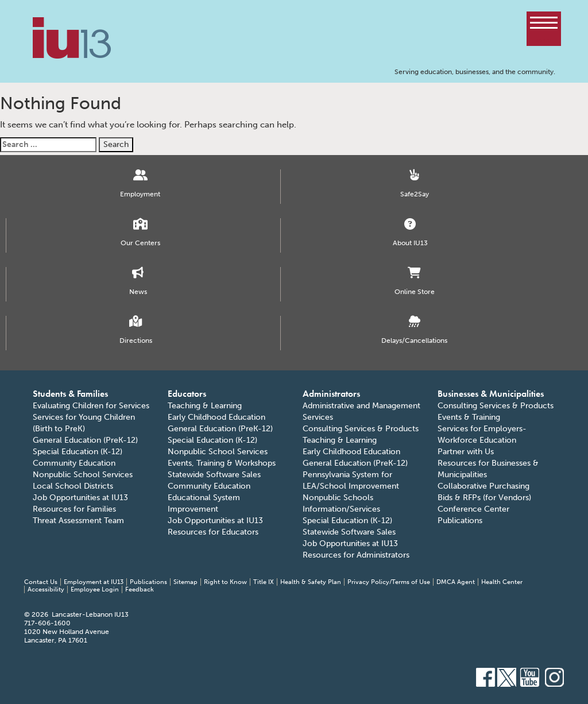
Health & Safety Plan (311, 582)
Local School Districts (73, 486)
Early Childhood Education (216, 417)
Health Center (502, 582)
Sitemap (185, 582)
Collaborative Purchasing (483, 486)
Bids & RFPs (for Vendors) (484, 498)
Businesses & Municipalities (491, 394)
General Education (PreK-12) (85, 440)
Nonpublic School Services (83, 475)
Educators (187, 394)
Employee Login (95, 589)
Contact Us (41, 582)
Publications (460, 521)
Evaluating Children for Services (91, 406)
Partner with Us (466, 452)
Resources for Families (74, 509)
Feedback (140, 589)
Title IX (264, 582)
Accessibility (46, 589)
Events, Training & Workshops (222, 463)
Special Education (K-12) (78, 452)
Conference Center (473, 509)
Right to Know (225, 582)
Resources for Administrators (356, 555)
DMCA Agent (456, 582)
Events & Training (469, 417)
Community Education (74, 463)
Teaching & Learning (205, 406)
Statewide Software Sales (214, 475)
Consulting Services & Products (361, 429)
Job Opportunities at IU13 (80, 498)
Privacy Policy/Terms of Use (389, 582)
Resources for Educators (213, 532)
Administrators (331, 394)
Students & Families (70, 394)
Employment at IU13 (94, 582)
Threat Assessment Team (78, 521)
